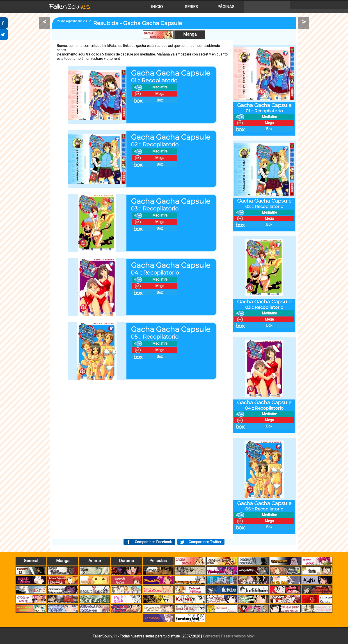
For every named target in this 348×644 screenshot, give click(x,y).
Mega (160, 94)
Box (160, 100)
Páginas (226, 7)
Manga (190, 34)
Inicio (157, 7)
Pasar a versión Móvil (238, 636)
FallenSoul (70, 7)
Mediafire (160, 87)
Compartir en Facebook (153, 542)
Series (191, 7)
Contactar (211, 636)
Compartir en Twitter (205, 542)
